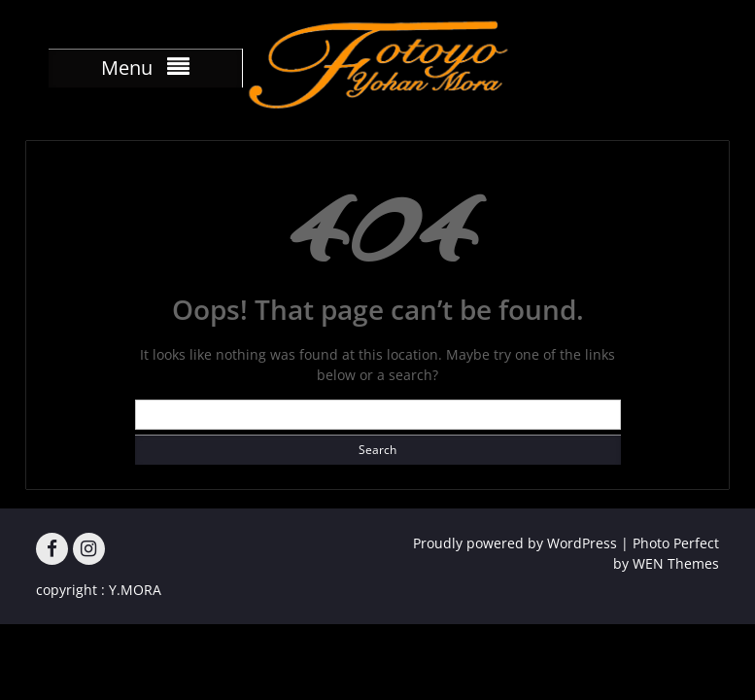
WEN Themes (676, 563)
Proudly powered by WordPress (515, 543)
